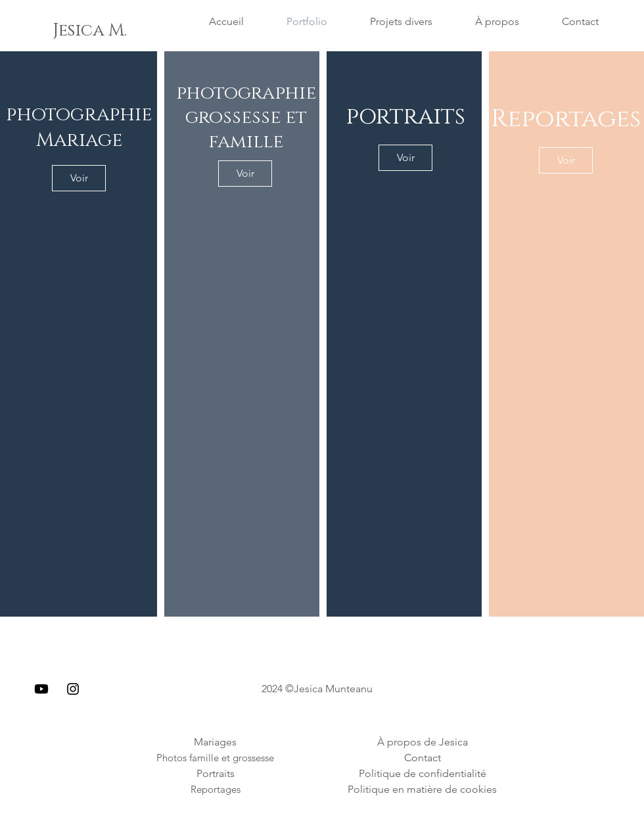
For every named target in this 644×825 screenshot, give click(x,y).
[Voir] (79, 178)
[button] (66, 31)
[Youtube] (41, 689)
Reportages (566, 119)
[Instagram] (73, 689)
